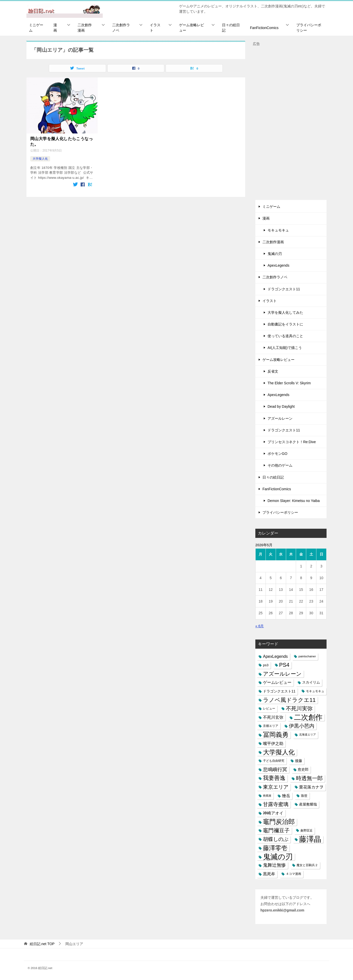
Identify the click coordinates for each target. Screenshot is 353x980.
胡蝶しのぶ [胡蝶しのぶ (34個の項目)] (276, 839)
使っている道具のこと (285, 336)
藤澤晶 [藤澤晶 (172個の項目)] (310, 839)
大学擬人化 (40, 159)
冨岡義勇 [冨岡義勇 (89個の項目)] (276, 734)
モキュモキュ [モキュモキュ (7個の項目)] (315, 691)
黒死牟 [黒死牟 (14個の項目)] (269, 874)
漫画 (55, 28)
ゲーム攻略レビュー (192, 28)
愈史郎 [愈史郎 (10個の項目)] (303, 769)
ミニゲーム (36, 28)
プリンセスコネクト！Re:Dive (292, 442)
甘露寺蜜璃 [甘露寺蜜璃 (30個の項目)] (276, 804)
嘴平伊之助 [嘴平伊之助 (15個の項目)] (273, 744)
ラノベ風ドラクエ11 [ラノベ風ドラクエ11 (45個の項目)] (289, 700)
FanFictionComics (264, 28)
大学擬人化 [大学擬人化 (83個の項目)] (279, 752)
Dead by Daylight (281, 406)
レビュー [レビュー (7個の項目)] (269, 709)
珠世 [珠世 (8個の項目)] (304, 796)
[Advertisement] (291, 124)
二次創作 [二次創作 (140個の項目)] (308, 717)
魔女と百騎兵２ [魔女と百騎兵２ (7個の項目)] (307, 865)
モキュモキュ (278, 230)
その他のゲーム (280, 465)
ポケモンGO (277, 454)
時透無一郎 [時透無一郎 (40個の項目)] (309, 778)
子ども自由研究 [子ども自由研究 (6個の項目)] (274, 761)
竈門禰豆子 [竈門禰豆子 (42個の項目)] (276, 831)
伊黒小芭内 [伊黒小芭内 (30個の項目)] (302, 726)
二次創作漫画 (85, 28)
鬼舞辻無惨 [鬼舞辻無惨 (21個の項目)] (274, 865)
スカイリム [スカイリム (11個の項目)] (311, 682)
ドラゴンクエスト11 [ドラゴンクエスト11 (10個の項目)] (279, 691)
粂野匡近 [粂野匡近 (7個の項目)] (306, 831)
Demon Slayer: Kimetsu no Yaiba (294, 501)
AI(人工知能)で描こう (285, 348)
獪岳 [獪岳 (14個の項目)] (286, 796)
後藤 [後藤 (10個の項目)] (299, 761)
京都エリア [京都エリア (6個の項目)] (271, 726)
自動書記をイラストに (285, 324)
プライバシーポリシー (309, 28)
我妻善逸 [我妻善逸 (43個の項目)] (274, 778)
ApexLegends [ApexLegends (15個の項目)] (275, 656)
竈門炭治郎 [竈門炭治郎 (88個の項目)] (279, 822)
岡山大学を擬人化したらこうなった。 (62, 141)
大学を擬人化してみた (285, 312)
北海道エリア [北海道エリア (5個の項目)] (307, 734)
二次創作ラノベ (121, 28)
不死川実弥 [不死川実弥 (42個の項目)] (299, 709)
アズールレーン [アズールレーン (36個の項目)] (282, 674)
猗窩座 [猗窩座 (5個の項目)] (267, 796)
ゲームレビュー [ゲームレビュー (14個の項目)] (277, 682)
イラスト (155, 28)
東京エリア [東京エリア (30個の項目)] (276, 787)
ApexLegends (278, 265)
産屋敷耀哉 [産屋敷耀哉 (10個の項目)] (308, 804)
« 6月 (260, 626)
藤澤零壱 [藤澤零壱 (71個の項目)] (275, 848)
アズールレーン (280, 418)
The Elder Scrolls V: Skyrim (289, 383)
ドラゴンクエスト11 (284, 289)
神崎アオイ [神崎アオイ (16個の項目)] (273, 813)
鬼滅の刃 (275, 254)
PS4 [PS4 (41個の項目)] (284, 665)
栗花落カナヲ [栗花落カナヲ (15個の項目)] (311, 787)
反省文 (273, 371)
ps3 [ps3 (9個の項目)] (266, 665)
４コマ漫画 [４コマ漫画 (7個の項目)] (293, 874)
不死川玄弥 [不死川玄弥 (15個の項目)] (273, 717)
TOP (42, 944)
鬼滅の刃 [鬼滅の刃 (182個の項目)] (278, 857)
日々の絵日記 (231, 28)
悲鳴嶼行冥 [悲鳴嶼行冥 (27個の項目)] (275, 770)
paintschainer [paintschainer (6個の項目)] (307, 656)
